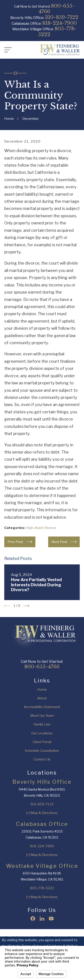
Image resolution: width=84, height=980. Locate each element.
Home (42, 690)
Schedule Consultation (42, 751)
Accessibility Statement (42, 707)
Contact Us (42, 759)
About (42, 698)
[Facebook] (33, 919)
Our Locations (42, 733)
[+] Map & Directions (42, 813)
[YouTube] (51, 919)
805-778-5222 (57, 31)
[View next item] (26, 606)
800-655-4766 (57, 9)
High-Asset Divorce (41, 528)
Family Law (42, 724)
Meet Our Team (42, 716)
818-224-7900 (60, 23)
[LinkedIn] (42, 919)
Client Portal (42, 742)
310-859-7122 (62, 17)
